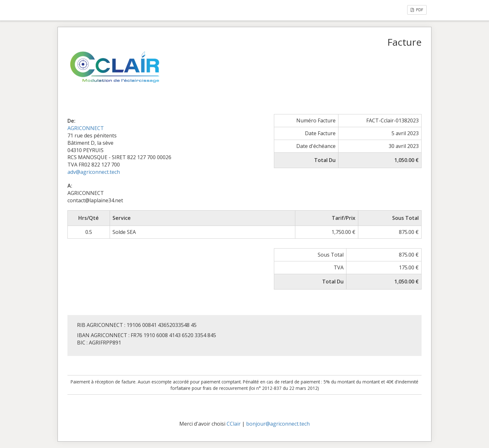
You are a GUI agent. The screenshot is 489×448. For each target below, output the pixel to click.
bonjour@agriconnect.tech (278, 424)
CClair (234, 424)
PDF (417, 10)
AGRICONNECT (86, 128)
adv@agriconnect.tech (94, 172)
